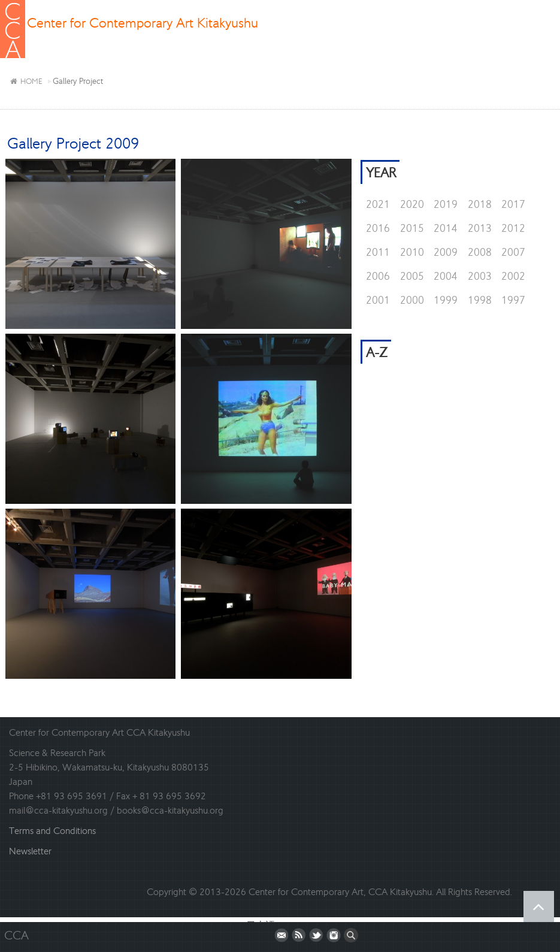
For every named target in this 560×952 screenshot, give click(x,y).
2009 (446, 252)
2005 (412, 276)
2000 (412, 300)
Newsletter (30, 851)
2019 (446, 204)
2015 (412, 228)
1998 (480, 300)
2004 (446, 276)
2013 (480, 228)
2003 (480, 276)
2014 (446, 228)
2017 (513, 204)
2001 (378, 300)
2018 (480, 204)
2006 (378, 276)
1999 (446, 300)
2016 (378, 228)
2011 (378, 252)
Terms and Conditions (52, 831)
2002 (513, 276)
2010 (412, 252)
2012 (513, 228)
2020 (412, 204)
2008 (480, 252)
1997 (513, 300)
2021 (378, 204)
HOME (26, 81)
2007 (513, 252)
